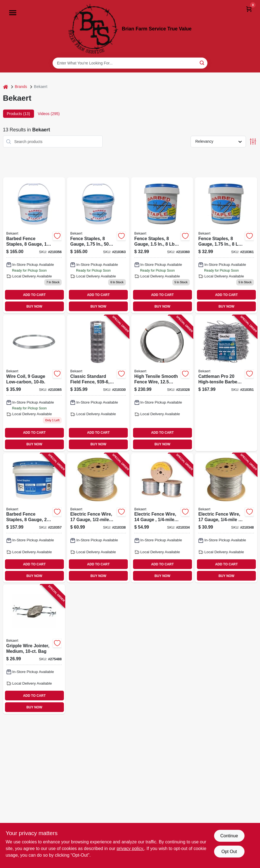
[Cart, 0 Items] (249, 9)
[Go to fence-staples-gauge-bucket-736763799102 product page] (226, 245)
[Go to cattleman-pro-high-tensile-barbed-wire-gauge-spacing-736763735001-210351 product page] (226, 383)
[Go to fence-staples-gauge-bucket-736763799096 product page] (162, 245)
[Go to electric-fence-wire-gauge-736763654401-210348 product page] (226, 518)
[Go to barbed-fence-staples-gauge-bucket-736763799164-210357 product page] (34, 518)
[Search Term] (130, 63)
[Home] (6, 87)
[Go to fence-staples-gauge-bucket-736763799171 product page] (98, 245)
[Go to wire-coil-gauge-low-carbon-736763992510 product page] (34, 383)
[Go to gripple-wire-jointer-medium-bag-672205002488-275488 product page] (34, 649)
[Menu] (13, 13)
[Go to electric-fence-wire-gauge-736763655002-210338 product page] (98, 518)
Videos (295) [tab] (49, 114)
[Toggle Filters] (253, 141)
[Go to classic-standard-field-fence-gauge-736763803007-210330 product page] (98, 383)
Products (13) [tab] (19, 114)
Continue (229, 836)
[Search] (202, 63)
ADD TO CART (34, 295)
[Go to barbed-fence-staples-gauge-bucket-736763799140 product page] (34, 245)
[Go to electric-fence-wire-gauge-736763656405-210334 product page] (162, 518)
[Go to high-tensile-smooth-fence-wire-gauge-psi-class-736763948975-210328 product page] (162, 383)
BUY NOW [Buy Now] (34, 306)
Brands (21, 87)
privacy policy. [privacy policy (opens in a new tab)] (130, 848)
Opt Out (229, 852)
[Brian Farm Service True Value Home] (93, 29)
